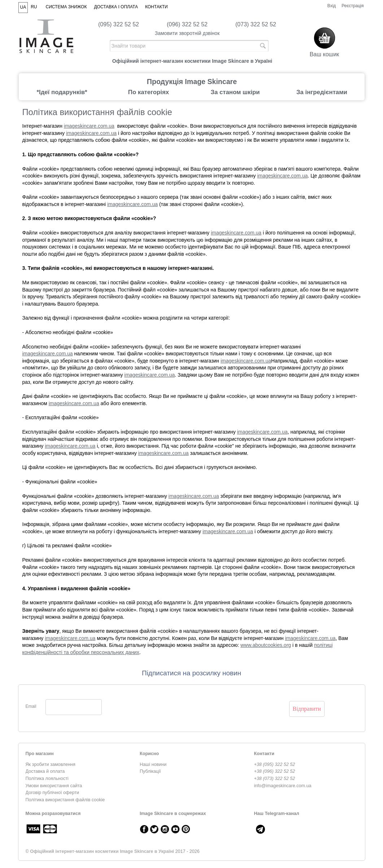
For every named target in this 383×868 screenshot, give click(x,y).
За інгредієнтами (322, 92)
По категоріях (149, 92)
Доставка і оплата (116, 7)
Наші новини (153, 764)
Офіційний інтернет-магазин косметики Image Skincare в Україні (102, 851)
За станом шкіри (235, 92)
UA (23, 7)
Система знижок (66, 7)
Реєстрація (352, 6)
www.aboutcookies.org (266, 645)
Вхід (332, 6)
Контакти (156, 7)
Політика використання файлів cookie (65, 800)
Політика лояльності (47, 779)
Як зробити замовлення (51, 764)
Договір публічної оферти (52, 793)
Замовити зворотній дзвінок (187, 33)
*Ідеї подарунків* (62, 92)
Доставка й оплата (45, 771)
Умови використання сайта (54, 786)
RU (34, 7)
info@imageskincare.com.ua (283, 786)
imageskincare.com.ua (89, 126)
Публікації (150, 771)
